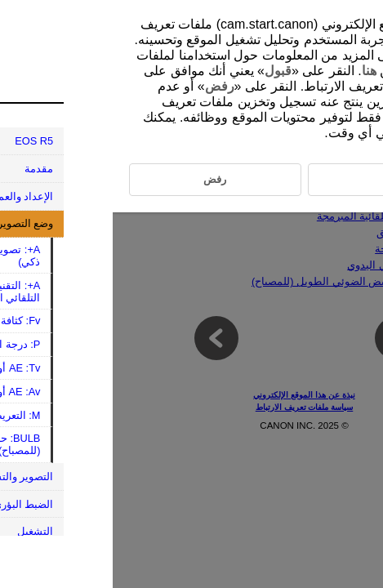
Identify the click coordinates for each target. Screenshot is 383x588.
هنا (256, 71)
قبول (165, 71)
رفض (107, 86)
